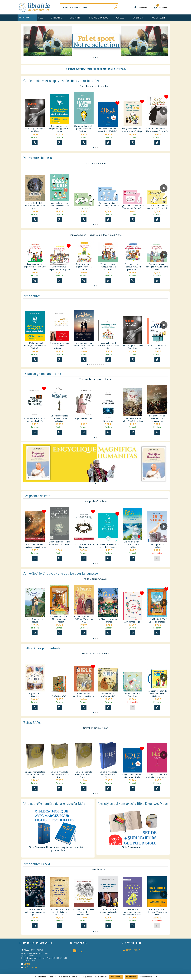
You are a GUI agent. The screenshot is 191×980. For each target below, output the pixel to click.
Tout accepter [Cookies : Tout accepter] (116, 977)
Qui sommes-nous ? (131, 950)
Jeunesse (120, 18)
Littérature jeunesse (98, 18)
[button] (26, 44)
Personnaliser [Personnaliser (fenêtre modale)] (146, 977)
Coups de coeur (158, 18)
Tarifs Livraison (29, 967)
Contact (26, 964)
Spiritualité (56, 18)
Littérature (75, 18)
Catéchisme (138, 18)
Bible (41, 18)
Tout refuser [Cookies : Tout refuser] (131, 977)
